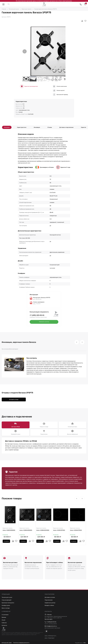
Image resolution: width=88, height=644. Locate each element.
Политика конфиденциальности (22, 643)
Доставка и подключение (65, 128)
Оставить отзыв (14, 400)
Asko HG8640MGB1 (47, 530)
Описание (8, 128)
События (4, 622)
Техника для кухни (7, 597)
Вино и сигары (6, 608)
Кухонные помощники (9, 602)
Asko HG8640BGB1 (29, 530)
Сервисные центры (50, 602)
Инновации (37, 128)
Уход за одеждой (7, 600)
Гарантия (82, 128)
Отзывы (49, 128)
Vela (83, 643)
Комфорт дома (6, 605)
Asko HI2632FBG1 (65, 530)
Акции (4, 620)
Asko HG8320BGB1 (11, 530)
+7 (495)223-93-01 (51, 622)
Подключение (49, 600)
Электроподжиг (14, 350)
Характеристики (22, 128)
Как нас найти (49, 619)
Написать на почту (44, 322)
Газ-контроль (5, 350)
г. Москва (48, 614)
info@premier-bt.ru (51, 626)
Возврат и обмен (50, 605)
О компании (5, 614)
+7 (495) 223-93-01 (37, 316)
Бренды (4, 617)
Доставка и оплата (50, 597)
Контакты (5, 625)
